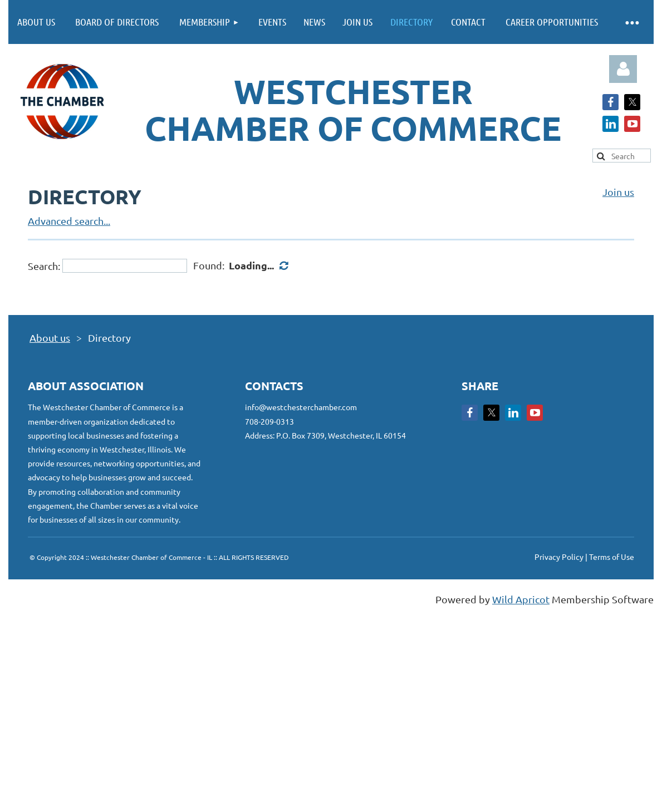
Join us (618, 192)
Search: (44, 266)
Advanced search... (69, 221)
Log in (623, 69)
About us (50, 338)
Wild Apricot (521, 599)
